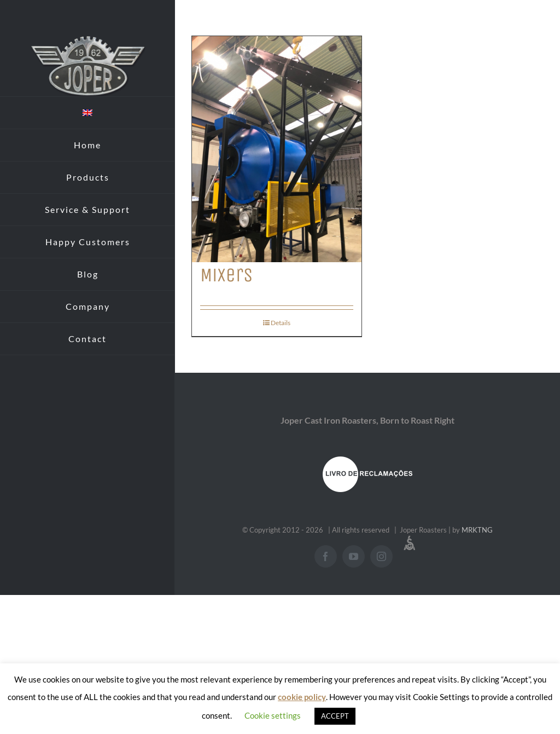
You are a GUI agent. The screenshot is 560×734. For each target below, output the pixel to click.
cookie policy (302, 697)
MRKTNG (477, 530)
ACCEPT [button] (335, 716)
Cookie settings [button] (273, 715)
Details (281, 323)
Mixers (226, 275)
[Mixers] (277, 149)
